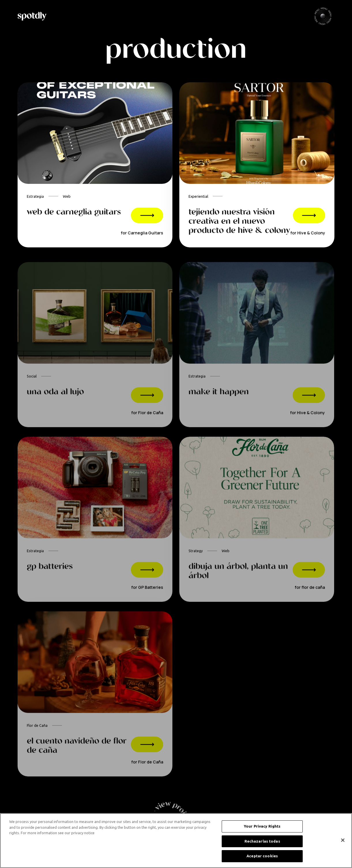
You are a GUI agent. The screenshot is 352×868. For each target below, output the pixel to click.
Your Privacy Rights (262, 826)
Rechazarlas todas (262, 841)
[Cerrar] (343, 840)
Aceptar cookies (262, 856)
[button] (323, 16)
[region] (176, 841)
